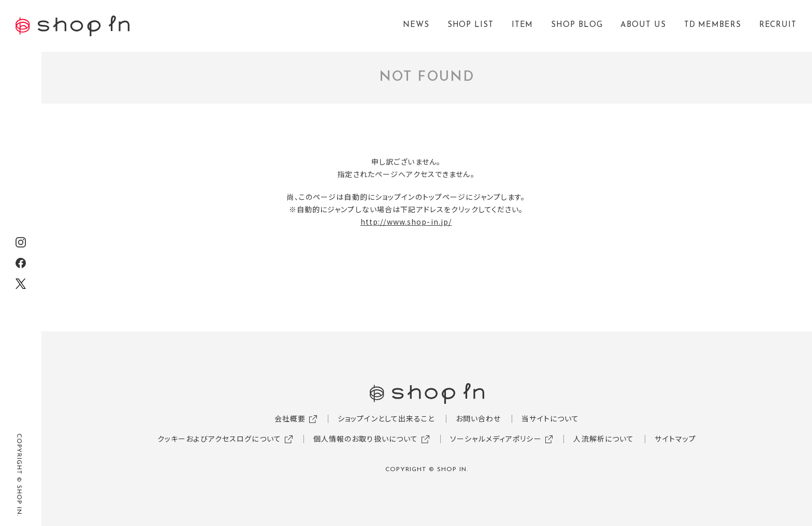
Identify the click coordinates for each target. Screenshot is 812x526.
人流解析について (604, 439)
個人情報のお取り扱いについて (366, 439)
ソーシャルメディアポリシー (496, 439)
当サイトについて (550, 418)
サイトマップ (675, 439)
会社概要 (290, 418)
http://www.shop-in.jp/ (406, 222)
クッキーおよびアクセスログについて (219, 439)
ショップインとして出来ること (386, 418)
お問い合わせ (479, 418)
